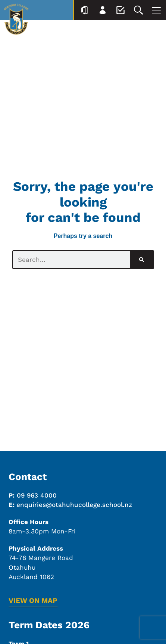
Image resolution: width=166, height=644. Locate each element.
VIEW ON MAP (33, 600)
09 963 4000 (37, 495)
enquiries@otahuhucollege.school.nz (74, 505)
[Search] (142, 260)
